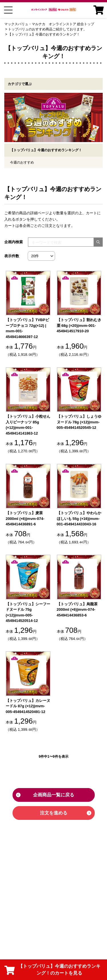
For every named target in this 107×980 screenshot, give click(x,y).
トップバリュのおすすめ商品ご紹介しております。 (47, 29)
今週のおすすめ (22, 162)
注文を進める (54, 813)
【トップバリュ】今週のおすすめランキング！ (44, 34)
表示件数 (12, 256)
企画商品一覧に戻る (54, 795)
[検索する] (98, 242)
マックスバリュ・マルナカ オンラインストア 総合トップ (49, 24)
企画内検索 (14, 242)
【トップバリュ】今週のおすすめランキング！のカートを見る (53, 970)
